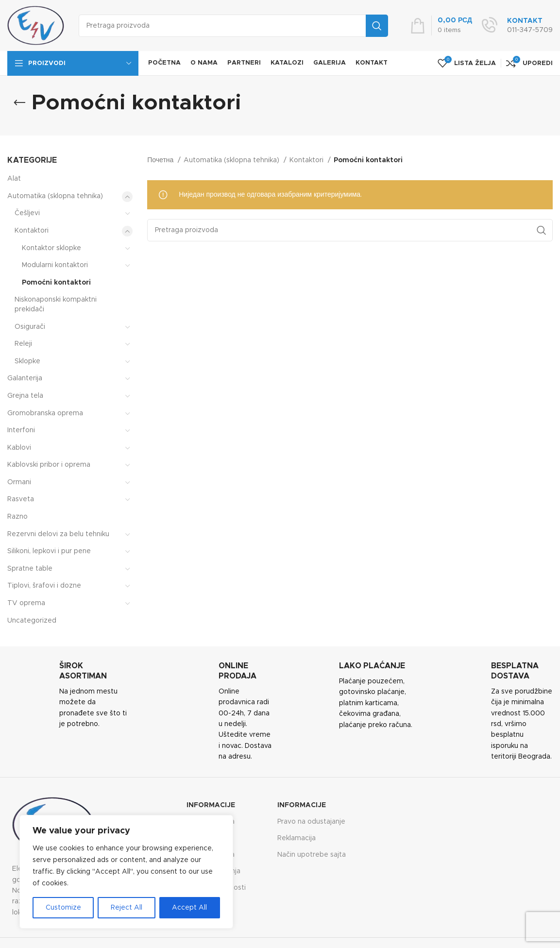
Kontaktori (32, 231)
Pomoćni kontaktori (56, 283)
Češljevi (27, 213)
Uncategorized (32, 621)
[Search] (233, 26)
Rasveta (21, 499)
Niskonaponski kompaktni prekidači (56, 305)
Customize (63, 908)
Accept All (189, 908)
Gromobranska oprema (45, 413)
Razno (17, 517)
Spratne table (30, 569)
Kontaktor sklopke (51, 248)
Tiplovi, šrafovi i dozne (44, 586)
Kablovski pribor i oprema (49, 465)
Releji (23, 344)
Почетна (161, 160)
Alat (14, 179)
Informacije (211, 805)
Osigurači (30, 327)
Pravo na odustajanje (311, 822)
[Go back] (19, 103)
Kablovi (19, 448)
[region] (126, 872)
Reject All (127, 908)
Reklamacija (297, 838)
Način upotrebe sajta (312, 855)
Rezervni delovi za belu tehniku (58, 534)
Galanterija (25, 378)
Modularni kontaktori (55, 265)
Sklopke (27, 361)
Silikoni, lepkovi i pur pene (49, 551)
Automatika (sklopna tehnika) (55, 196)
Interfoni (21, 430)
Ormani (19, 482)
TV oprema (26, 603)
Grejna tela (25, 396)
